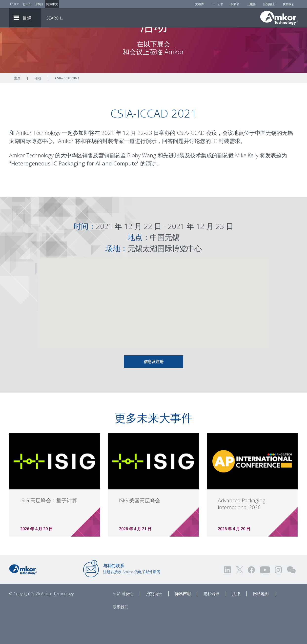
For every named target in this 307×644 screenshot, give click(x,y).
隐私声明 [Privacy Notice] (183, 621)
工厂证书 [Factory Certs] (217, 4)
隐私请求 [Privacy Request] (211, 621)
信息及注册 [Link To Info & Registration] (154, 389)
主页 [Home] (17, 105)
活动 (38, 105)
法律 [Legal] (236, 621)
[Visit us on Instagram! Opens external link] (278, 597)
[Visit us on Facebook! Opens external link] (251, 597)
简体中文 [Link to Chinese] (52, 4)
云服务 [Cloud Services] (251, 4)
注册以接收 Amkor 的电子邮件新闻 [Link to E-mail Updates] (132, 596)
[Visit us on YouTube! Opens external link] (265, 597)
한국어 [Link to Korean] (27, 4)
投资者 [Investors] (235, 4)
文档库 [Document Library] (200, 4)
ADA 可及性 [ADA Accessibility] (123, 621)
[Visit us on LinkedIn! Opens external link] (228, 597)
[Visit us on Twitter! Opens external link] (239, 597)
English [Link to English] (15, 4)
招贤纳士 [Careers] (269, 4)
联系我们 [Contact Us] (288, 4)
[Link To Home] (279, 18)
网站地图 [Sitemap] (261, 621)
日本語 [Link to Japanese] (39, 4)
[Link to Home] (23, 596)
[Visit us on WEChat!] (291, 597)
